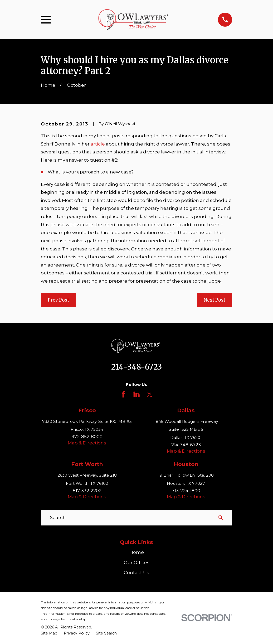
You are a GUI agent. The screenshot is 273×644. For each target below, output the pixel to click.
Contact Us (136, 573)
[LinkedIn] (136, 394)
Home (137, 552)
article (98, 144)
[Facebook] (123, 394)
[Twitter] (150, 394)
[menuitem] (49, 633)
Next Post (214, 300)
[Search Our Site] (221, 518)
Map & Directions (87, 443)
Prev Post (58, 300)
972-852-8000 (87, 437)
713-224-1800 (186, 491)
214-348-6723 (136, 367)
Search (58, 517)
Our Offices (137, 563)
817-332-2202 (87, 491)
